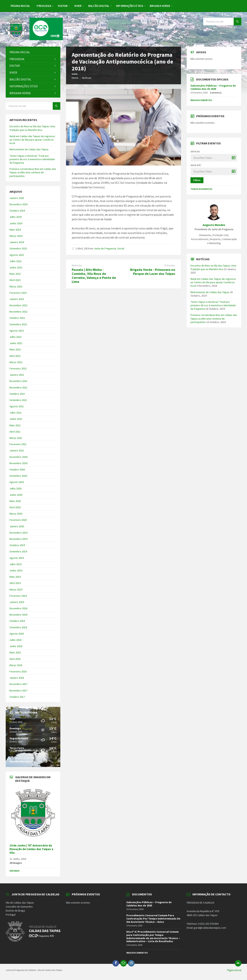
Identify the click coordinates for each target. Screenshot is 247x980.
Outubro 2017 (17, 697)
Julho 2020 (16, 488)
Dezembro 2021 (18, 381)
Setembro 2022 (18, 324)
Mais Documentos (201, 100)
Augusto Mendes (214, 225)
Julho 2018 (16, 640)
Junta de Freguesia (105, 248)
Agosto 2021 (17, 406)
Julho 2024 (16, 217)
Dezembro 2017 (18, 684)
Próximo (170, 265)
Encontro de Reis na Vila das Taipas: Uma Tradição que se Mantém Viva (32, 128)
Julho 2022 (16, 337)
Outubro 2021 (17, 394)
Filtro (197, 180)
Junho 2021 (16, 419)
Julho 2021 (16, 413)
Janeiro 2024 (17, 242)
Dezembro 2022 (18, 305)
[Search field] (222, 21)
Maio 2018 (15, 652)
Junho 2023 (16, 267)
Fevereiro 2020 (18, 520)
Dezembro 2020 (18, 457)
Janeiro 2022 (17, 375)
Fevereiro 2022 (18, 368)
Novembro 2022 (18, 312)
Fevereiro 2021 (18, 444)
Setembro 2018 (18, 627)
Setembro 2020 (18, 476)
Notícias (87, 78)
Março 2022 (16, 362)
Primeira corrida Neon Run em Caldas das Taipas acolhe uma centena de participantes (33, 172)
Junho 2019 (16, 570)
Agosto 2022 (17, 331)
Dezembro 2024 (18, 204)
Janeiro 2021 (17, 450)
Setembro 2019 (18, 551)
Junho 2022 (16, 343)
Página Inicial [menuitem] (234, 970)
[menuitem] (20, 6)
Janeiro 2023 (17, 299)
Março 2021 (16, 438)
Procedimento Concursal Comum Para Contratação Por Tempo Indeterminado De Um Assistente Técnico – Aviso (153, 919)
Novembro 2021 (18, 387)
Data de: (196, 152)
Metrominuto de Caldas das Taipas (29, 149)
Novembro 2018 (18, 615)
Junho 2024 (16, 223)
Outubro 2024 (17, 211)
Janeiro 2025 (17, 198)
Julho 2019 (16, 564)
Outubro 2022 (17, 318)
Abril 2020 (15, 507)
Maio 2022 (15, 349)
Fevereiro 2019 (18, 596)
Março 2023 (16, 286)
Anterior (77, 265)
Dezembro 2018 (18, 608)
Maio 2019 (15, 577)
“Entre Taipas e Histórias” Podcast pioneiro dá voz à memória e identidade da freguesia (32, 159)
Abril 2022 (15, 356)
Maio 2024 (15, 230)
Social (121, 248)
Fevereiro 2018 (18, 671)
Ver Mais (14, 871)
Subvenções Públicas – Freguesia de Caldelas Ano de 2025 (213, 87)
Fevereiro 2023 (18, 293)
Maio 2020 (15, 501)
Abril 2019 (15, 583)
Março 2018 (16, 665)
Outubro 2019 (17, 545)
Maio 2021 (15, 425)
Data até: (196, 165)
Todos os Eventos (201, 189)
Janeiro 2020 (17, 526)
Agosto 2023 (17, 255)
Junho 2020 (16, 495)
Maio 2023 (15, 274)
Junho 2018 (16, 646)
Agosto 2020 (17, 482)
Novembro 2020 (18, 463)
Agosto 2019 (17, 558)
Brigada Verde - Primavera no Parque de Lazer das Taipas (153, 272)
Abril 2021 (15, 432)
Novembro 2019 (18, 539)
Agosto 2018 (17, 634)
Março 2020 (16, 514)
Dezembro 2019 (18, 533)
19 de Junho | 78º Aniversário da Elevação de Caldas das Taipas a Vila (31, 849)
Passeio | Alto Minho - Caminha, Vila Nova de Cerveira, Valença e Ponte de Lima (94, 276)
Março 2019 (16, 589)
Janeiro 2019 (17, 602)
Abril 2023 (15, 280)
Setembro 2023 (18, 248)
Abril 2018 (15, 659)
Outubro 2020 (17, 469)
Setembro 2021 (18, 400)
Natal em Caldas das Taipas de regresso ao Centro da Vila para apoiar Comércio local (32, 140)
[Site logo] (34, 39)
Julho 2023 (16, 261)
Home (75, 78)
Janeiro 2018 (17, 678)
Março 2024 (16, 236)
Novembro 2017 (18, 690)
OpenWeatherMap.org (22, 761)
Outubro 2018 (17, 621)
